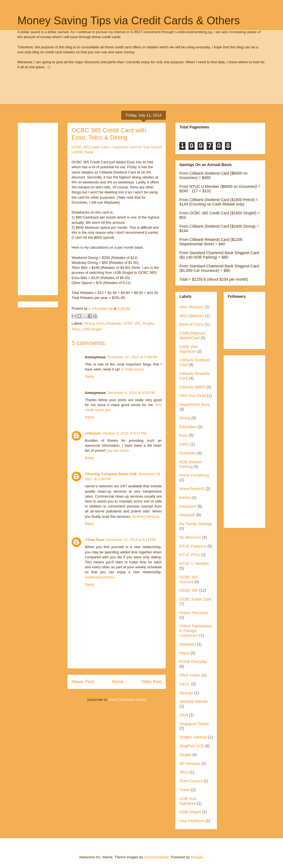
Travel (185, 790)
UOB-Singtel (92, 329)
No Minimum (190, 537)
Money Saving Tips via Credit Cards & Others (129, 20)
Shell (184, 715)
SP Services (190, 764)
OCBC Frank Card (195, 599)
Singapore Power (194, 724)
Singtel (148, 323)
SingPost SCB (192, 746)
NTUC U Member (194, 564)
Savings (186, 693)
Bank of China (192, 324)
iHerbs (185, 498)
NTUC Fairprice (193, 546)
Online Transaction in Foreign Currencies (196, 631)
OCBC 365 (132, 323)
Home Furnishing (194, 475)
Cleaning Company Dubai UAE (111, 474)
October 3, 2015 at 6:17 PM (125, 433)
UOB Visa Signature (188, 801)
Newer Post (83, 682)
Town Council (191, 781)
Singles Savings (193, 737)
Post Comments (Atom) (128, 700)
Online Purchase (194, 613)
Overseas (188, 644)
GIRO (184, 444)
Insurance (188, 506)
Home (118, 682)
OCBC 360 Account (189, 579)
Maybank (114, 323)
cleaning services (146, 516)
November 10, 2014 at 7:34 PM (132, 357)
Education (188, 427)
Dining (89, 323)
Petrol (184, 653)
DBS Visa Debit (193, 396)
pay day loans (118, 450)
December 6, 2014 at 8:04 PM (131, 393)
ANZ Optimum (192, 316)
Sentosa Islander (194, 701)
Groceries (188, 453)
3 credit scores (133, 369)
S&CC (185, 684)
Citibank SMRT (192, 387)
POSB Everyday (193, 662)
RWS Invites (190, 675)
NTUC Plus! (190, 555)
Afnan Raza (95, 540)
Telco (76, 329)
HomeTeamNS (192, 489)
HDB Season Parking (191, 464)
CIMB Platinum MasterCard (192, 336)
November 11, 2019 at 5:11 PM (131, 540)
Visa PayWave (192, 821)
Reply (89, 376)
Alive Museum (192, 307)
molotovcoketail (156, 857)
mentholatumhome (100, 577)
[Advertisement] (118, 91)
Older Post (151, 682)
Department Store (195, 404)
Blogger (197, 857)
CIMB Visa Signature (188, 349)
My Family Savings (196, 524)
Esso (100, 323)
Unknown (93, 433)
